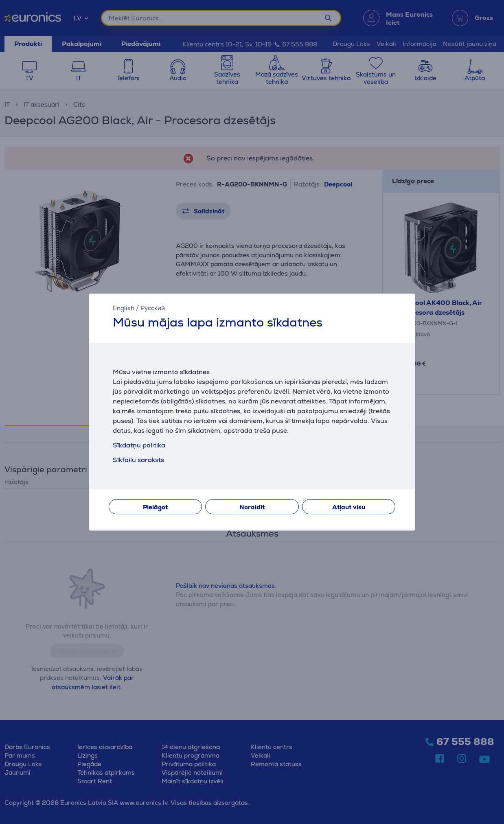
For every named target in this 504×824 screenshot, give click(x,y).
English (124, 308)
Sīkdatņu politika (139, 445)
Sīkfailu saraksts (138, 460)
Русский (153, 308)
